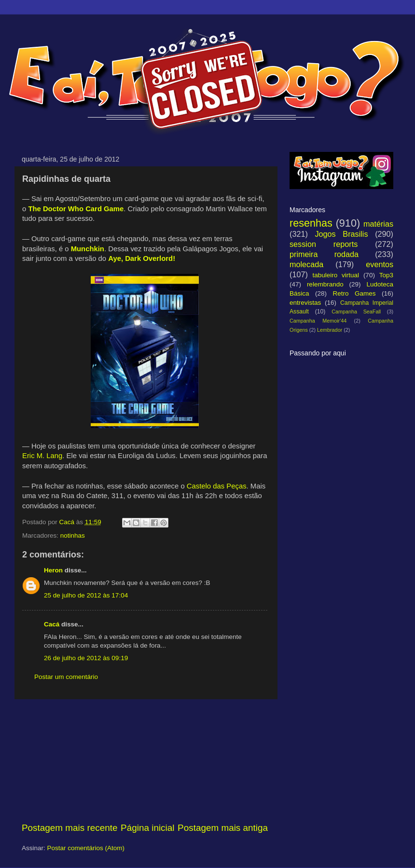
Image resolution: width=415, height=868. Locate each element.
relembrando (325, 284)
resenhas (311, 223)
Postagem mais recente (69, 828)
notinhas (73, 536)
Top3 (386, 275)
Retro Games (354, 293)
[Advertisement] (145, 760)
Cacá (52, 624)
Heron (53, 570)
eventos (380, 264)
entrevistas (305, 303)
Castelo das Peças (217, 486)
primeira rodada (324, 254)
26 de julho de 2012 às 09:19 (86, 658)
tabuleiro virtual (336, 275)
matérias (378, 224)
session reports (324, 244)
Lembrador (330, 330)
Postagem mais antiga (223, 828)
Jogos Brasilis (341, 234)
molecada (306, 264)
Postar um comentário (66, 677)
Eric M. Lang (42, 456)
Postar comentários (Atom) (86, 848)
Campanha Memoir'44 (318, 321)
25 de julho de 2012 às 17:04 (86, 595)
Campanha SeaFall (356, 312)
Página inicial (147, 828)
